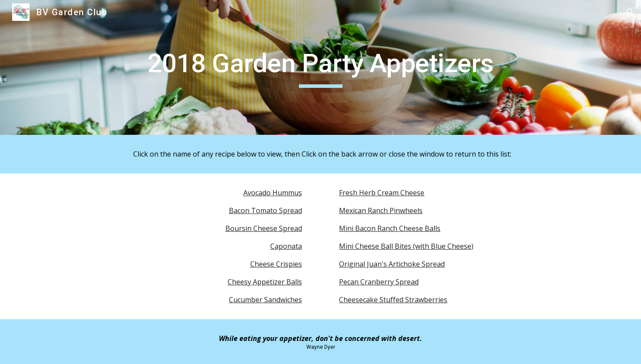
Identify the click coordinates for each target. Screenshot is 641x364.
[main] (320, 67)
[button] (631, 12)
